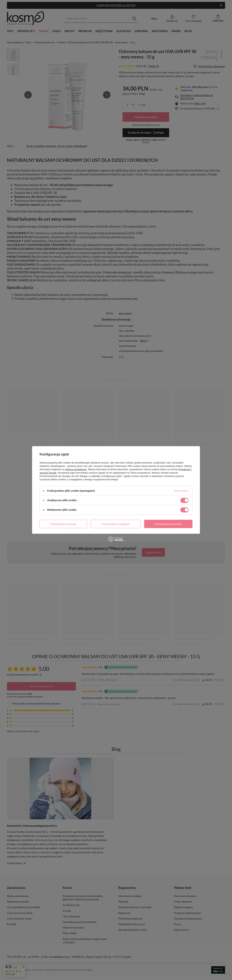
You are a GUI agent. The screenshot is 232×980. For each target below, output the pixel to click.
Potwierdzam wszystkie (168, 524)
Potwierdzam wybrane (63, 524)
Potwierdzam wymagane (115, 524)
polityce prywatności (76, 469)
